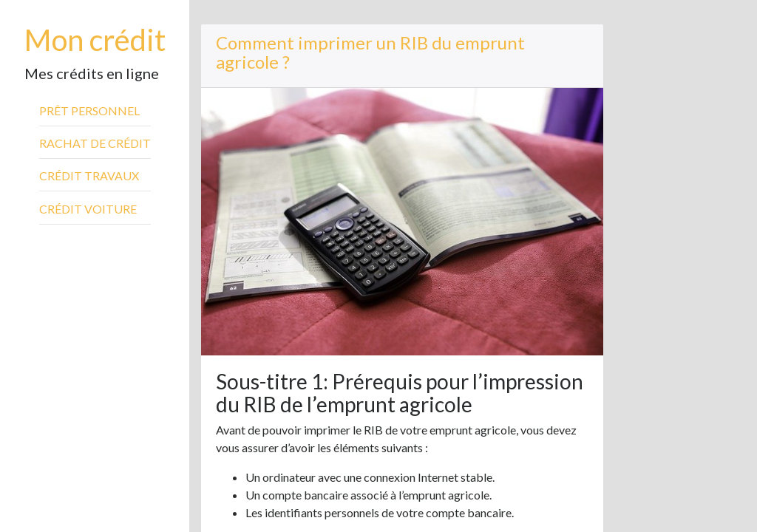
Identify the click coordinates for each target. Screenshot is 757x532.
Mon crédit (95, 40)
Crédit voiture (88, 209)
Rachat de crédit (95, 143)
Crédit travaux (89, 175)
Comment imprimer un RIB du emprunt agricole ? (370, 52)
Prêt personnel (89, 110)
